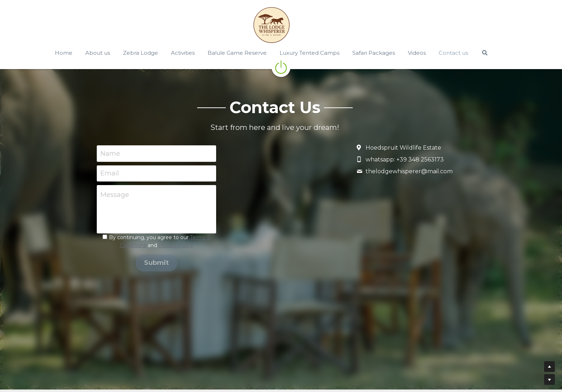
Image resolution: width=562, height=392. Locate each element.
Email (110, 173)
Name (110, 153)
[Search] (494, 53)
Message (115, 195)
